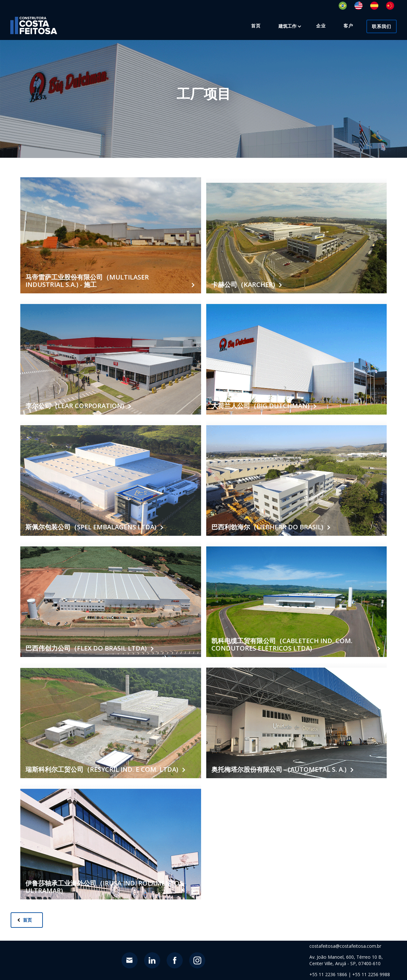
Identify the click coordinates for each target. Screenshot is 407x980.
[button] (287, 26)
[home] (34, 25)
